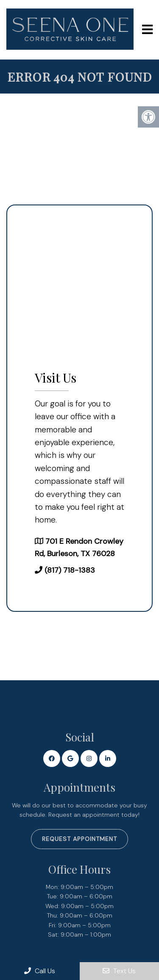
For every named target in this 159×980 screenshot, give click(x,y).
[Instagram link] (89, 758)
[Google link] (70, 758)
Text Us (119, 971)
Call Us (40, 971)
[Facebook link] (52, 758)
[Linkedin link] (108, 758)
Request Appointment (79, 839)
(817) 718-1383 (70, 570)
